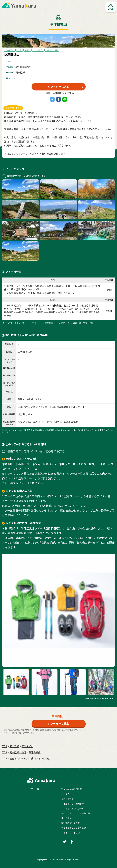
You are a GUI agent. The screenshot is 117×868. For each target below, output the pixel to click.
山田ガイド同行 (52, 50)
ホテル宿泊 (38, 50)
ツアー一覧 (34, 789)
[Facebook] (58, 99)
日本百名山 (10, 50)
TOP (4, 746)
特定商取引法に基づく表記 (74, 828)
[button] (111, 7)
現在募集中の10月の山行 (23, 758)
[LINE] (65, 99)
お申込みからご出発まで (73, 803)
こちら (32, 733)
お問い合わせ (67, 799)
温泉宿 (27, 50)
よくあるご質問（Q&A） (73, 808)
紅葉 (19, 50)
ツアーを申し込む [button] (59, 87)
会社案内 (65, 794)
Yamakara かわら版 (70, 789)
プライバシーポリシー (72, 833)
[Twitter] (52, 99)
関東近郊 (14, 746)
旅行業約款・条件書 (71, 823)
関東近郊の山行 (18, 752)
